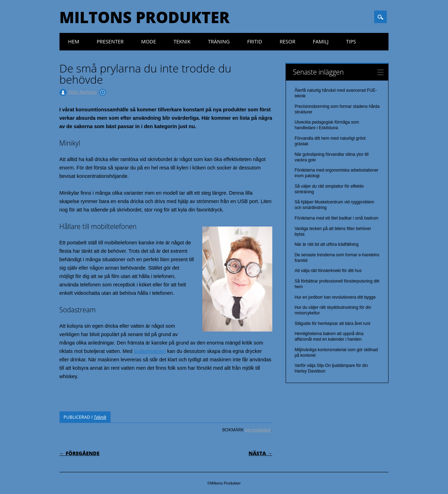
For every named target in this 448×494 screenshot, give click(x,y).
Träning (219, 41)
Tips (351, 41)
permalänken (258, 430)
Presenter (110, 41)
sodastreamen (150, 351)
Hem (74, 41)
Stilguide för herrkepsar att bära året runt (332, 323)
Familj (321, 41)
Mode (149, 41)
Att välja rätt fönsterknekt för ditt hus (328, 271)
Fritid (255, 41)
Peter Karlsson (82, 92)
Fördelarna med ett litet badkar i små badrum (337, 218)
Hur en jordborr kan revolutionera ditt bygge (335, 297)
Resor (288, 41)
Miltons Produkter (145, 17)
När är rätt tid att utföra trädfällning (327, 244)
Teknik (182, 41)
